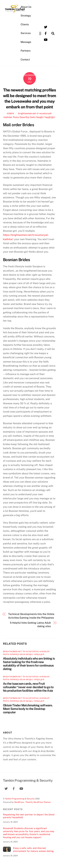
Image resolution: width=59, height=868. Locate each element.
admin (10, 113)
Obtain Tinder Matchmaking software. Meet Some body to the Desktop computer (28, 709)
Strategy (26, 16)
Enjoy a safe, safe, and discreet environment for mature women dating (33, 849)
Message (26, 42)
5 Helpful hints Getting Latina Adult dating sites (30, 625)
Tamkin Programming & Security (20, 799)
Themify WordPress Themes (38, 802)
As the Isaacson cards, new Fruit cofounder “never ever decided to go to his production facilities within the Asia (28, 687)
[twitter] (46, 27)
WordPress (19, 802)
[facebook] (46, 33)
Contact (25, 60)
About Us (26, 7)
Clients (25, 24)
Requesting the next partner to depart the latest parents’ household (29, 816)
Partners (26, 51)
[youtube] (46, 39)
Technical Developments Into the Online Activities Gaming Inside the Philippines (31, 616)
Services (26, 33)
